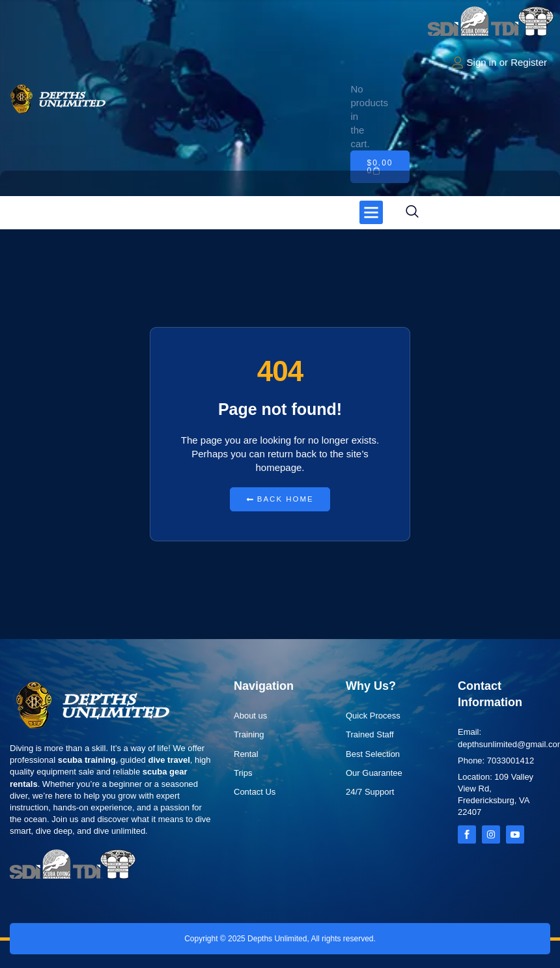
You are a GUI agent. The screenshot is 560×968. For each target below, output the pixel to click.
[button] (371, 212)
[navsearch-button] (412, 212)
